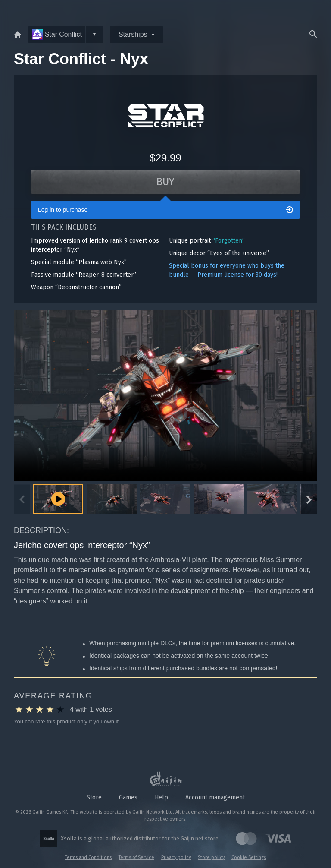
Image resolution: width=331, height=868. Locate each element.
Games (128, 797)
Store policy (211, 857)
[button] (112, 501)
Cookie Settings (249, 857)
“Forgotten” (229, 241)
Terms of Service (136, 857)
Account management (215, 797)
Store (94, 797)
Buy (166, 182)
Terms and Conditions (88, 857)
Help (161, 797)
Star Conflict (57, 34)
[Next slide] (309, 501)
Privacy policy (176, 857)
